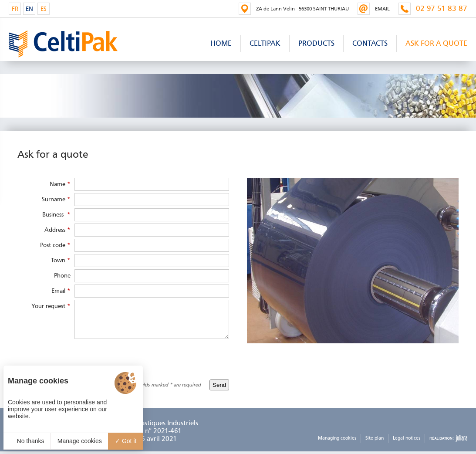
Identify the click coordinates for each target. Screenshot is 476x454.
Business (56, 215)
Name (60, 184)
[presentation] (163, 358)
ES (44, 9)
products (316, 43)
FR (15, 9)
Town (61, 260)
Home (221, 43)
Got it (126, 441)
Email (61, 291)
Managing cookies (337, 438)
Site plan (375, 438)
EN (29, 9)
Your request (51, 306)
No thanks (27, 441)
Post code (55, 245)
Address (57, 230)
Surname (56, 199)
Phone (62, 276)
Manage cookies (80, 441)
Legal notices (407, 438)
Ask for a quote (436, 43)
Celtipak (265, 43)
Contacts (370, 43)
